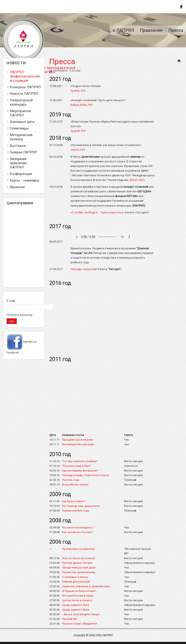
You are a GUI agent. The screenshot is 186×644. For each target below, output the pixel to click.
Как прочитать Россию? (78, 532)
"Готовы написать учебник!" (80, 461)
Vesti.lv (75, 150)
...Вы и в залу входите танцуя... (82, 614)
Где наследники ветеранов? (80, 471)
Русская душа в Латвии (77, 563)
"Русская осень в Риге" (77, 466)
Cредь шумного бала (76, 610)
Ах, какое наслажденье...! (78, 527)
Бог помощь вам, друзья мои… (82, 506)
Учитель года (71, 480)
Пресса (62, 62)
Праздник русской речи (77, 440)
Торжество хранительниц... (80, 572)
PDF (83, 91)
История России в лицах (78, 596)
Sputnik (75, 91)
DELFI (134, 180)
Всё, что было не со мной (78, 558)
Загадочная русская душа (79, 567)
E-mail (11, 301)
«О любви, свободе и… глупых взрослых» (97, 212)
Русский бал (70, 619)
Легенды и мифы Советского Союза (85, 475)
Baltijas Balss (78, 105)
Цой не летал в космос (77, 600)
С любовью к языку (75, 577)
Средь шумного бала (76, 605)
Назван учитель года (76, 511)
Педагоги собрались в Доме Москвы (86, 586)
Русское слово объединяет (80, 624)
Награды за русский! (84, 269)
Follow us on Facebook (181, 6)
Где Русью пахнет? (74, 501)
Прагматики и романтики (78, 549)
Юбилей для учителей (76, 582)
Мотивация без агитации (78, 444)
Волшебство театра (75, 485)
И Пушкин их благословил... (80, 591)
